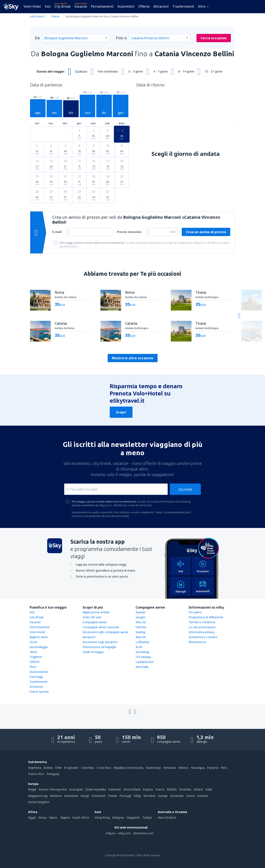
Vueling (140, 632)
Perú (224, 768)
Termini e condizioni (202, 622)
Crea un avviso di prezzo (206, 232)
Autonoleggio (39, 647)
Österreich (99, 796)
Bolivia (48, 768)
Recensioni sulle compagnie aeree (105, 632)
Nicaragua (198, 768)
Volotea (141, 627)
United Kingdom (39, 802)
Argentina (35, 768)
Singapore (133, 817)
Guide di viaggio (93, 652)
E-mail (57, 232)
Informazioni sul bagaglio (100, 647)
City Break (63, 6)
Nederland (71, 796)
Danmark (115, 789)
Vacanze (81, 6)
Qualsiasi (81, 71)
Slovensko (177, 796)
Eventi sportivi (39, 692)
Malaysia (118, 817)
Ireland (198, 789)
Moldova (56, 796)
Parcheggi (36, 677)
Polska (113, 796)
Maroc (53, 817)
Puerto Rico (36, 774)
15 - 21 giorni (214, 71)
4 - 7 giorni (161, 71)
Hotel (33, 642)
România (149, 796)
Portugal (125, 796)
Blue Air (141, 637)
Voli (48, 6)
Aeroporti (89, 637)
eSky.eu (111, 833)
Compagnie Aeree (95, 622)
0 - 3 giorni (136, 71)
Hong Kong (102, 817)
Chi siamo (195, 612)
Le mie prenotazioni (202, 627)
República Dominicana (128, 768)
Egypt (32, 817)
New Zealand (167, 817)
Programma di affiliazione (206, 617)
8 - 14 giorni (186, 71)
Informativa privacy (202, 632)
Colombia (88, 768)
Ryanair (141, 612)
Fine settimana (108, 71)
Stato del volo (92, 617)
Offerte (144, 6)
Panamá (213, 768)
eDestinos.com (143, 833)
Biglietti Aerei (39, 637)
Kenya (42, 817)
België (32, 789)
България (76, 789)
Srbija (137, 796)
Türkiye (147, 817)
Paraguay (53, 774)
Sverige (163, 796)
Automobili (126, 6)
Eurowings (143, 652)
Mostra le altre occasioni (133, 358)
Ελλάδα (172, 789)
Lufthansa (142, 642)
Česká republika (96, 789)
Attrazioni (161, 6)
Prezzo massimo (129, 232)
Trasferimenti (183, 6)
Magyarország (38, 796)
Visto (33, 667)
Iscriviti (185, 489)
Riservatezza (197, 642)
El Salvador (71, 768)
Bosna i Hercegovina (53, 789)
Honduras (170, 768)
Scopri (121, 412)
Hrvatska (185, 789)
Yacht (33, 652)
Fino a (121, 38)
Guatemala (153, 768)
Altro (202, 6)
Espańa (148, 789)
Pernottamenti (102, 6)
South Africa (81, 817)
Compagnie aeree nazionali (101, 627)
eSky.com (124, 833)
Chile (58, 768)
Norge (85, 796)
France (160, 789)
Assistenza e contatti (203, 637)
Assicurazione (39, 672)
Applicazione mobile (96, 612)
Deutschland (132, 789)
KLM (139, 647)
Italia (209, 789)
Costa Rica (104, 768)
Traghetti (36, 657)
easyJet (141, 617)
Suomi (191, 796)
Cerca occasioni (214, 38)
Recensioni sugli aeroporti (100, 642)
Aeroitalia (142, 667)
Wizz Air (141, 622)
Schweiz (203, 796)
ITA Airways (143, 657)
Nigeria (65, 817)
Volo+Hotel (32, 6)
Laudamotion (145, 662)
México (184, 768)
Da (37, 38)
